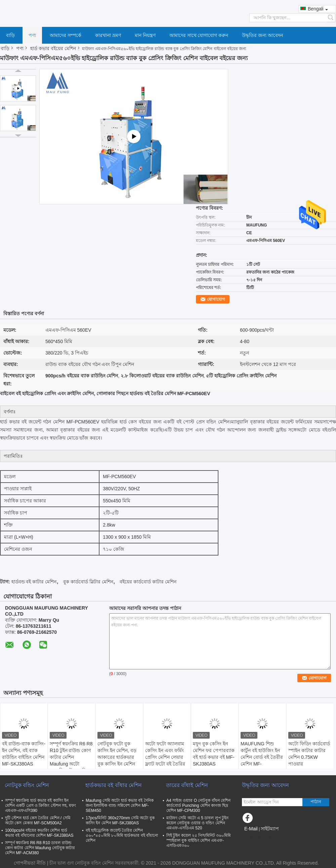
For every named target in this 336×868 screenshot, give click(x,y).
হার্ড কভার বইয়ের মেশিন (53, 48)
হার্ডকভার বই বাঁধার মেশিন (114, 785)
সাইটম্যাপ (270, 829)
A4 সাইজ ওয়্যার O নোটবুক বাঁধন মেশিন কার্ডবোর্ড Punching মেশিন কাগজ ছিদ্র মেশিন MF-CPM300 (198, 805)
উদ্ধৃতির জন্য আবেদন (262, 35)
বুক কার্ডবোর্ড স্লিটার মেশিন (88, 582)
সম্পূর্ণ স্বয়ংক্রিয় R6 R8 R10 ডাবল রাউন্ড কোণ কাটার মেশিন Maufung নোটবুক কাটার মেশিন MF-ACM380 (40, 848)
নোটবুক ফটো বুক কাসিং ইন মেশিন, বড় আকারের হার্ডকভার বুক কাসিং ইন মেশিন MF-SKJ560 (117, 757)
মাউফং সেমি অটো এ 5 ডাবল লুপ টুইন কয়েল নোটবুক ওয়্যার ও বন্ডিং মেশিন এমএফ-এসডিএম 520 (197, 823)
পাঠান (316, 802)
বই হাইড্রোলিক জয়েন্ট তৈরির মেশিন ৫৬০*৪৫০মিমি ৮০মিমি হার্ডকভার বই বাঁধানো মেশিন (122, 835)
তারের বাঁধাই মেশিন (187, 785)
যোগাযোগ (216, 299)
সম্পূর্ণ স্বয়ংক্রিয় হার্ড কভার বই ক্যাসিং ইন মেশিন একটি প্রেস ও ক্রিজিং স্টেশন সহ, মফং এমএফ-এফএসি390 (40, 805)
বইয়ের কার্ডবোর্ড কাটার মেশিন (148, 582)
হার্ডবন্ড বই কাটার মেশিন (34, 582)
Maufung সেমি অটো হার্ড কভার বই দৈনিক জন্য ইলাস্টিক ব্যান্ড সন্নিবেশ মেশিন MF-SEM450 (120, 805)
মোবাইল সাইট (258, 837)
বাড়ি (10, 35)
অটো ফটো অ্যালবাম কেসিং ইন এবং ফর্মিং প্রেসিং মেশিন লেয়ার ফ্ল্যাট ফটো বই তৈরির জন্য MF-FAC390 (165, 757)
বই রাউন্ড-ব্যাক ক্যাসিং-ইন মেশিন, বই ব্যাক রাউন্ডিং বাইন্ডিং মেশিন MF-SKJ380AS (24, 754)
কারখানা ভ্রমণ (108, 35)
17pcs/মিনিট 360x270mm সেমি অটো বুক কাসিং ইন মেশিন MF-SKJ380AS (120, 820)
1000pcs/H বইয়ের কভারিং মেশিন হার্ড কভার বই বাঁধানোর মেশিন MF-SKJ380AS (39, 833)
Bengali (318, 9)
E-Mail (251, 829)
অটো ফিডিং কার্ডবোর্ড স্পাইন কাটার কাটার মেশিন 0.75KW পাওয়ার (309, 754)
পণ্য (32, 35)
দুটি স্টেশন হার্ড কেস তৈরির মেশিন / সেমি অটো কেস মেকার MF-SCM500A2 (38, 820)
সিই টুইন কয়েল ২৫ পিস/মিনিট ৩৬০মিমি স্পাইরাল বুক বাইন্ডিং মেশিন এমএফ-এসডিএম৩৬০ (199, 840)
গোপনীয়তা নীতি (30, 863)
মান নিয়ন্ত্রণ (145, 35)
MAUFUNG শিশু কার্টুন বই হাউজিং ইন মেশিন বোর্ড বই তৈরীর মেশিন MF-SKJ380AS (262, 757)
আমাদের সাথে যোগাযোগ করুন (199, 35)
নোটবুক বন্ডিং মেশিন (27, 785)
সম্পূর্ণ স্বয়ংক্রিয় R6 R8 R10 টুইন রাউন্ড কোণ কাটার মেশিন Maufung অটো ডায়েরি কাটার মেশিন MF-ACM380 (71, 760)
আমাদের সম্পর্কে (66, 35)
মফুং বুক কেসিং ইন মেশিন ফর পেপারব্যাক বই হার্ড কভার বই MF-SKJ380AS (214, 754)
